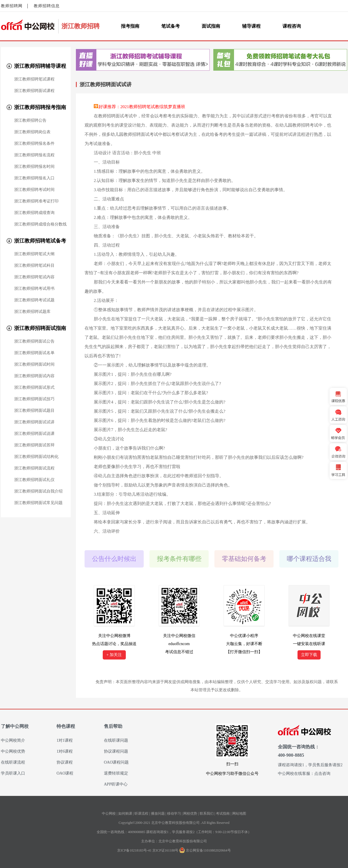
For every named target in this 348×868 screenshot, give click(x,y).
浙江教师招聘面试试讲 (34, 422)
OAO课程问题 (116, 762)
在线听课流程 (13, 762)
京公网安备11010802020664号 (208, 850)
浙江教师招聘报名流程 (34, 155)
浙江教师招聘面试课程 (34, 91)
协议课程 (65, 762)
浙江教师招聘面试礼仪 (34, 480)
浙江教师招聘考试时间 (34, 190)
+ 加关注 (114, 655)
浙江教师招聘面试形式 (34, 388)
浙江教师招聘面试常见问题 (38, 503)
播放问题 (158, 813)
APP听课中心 (116, 784)
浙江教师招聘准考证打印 (36, 201)
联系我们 (207, 813)
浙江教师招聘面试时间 (34, 365)
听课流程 (141, 813)
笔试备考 (171, 26)
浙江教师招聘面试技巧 (34, 399)
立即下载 (309, 655)
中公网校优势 (13, 751)
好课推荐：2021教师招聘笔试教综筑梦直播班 (142, 107)
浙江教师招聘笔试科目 (34, 266)
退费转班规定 (116, 773)
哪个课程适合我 (309, 559)
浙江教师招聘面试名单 (34, 353)
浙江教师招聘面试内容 (34, 376)
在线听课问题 (116, 740)
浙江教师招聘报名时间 (34, 167)
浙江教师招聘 (81, 26)
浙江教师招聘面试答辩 (34, 445)
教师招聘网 (12, 6)
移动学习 (174, 813)
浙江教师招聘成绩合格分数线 (40, 224)
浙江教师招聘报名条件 (34, 144)
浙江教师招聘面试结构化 (36, 457)
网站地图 (239, 813)
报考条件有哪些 (179, 559)
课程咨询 (292, 26)
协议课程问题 (116, 751)
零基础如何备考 (244, 559)
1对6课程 (65, 751)
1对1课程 (65, 740)
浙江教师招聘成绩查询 (34, 213)
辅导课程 (251, 26)
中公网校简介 (13, 740)
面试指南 (211, 26)
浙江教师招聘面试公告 (34, 341)
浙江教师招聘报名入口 (34, 178)
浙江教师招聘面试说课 (34, 434)
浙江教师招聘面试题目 (34, 411)
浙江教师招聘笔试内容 (34, 277)
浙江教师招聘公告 (30, 121)
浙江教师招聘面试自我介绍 (38, 491)
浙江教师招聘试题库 (32, 312)
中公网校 (109, 813)
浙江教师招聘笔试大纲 (34, 254)
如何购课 (125, 813)
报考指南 (130, 26)
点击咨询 (322, 774)
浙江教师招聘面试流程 (34, 468)
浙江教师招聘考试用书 (34, 289)
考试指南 (223, 813)
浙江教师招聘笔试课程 (34, 79)
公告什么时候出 (114, 559)
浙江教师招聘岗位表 (32, 132)
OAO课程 (65, 773)
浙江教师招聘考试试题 (34, 300)
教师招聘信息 (47, 6)
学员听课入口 (13, 773)
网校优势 (190, 813)
